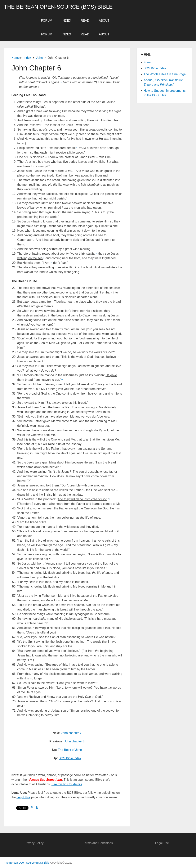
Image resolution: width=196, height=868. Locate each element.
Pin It (34, 808)
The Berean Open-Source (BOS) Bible (58, 7)
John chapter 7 (71, 733)
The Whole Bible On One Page (165, 74)
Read (85, 21)
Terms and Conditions (98, 843)
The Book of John (70, 750)
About (104, 21)
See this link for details (67, 784)
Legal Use (23, 797)
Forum (47, 21)
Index (67, 21)
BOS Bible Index (70, 758)
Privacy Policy (34, 843)
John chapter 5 (74, 741)
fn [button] (61, 82)
